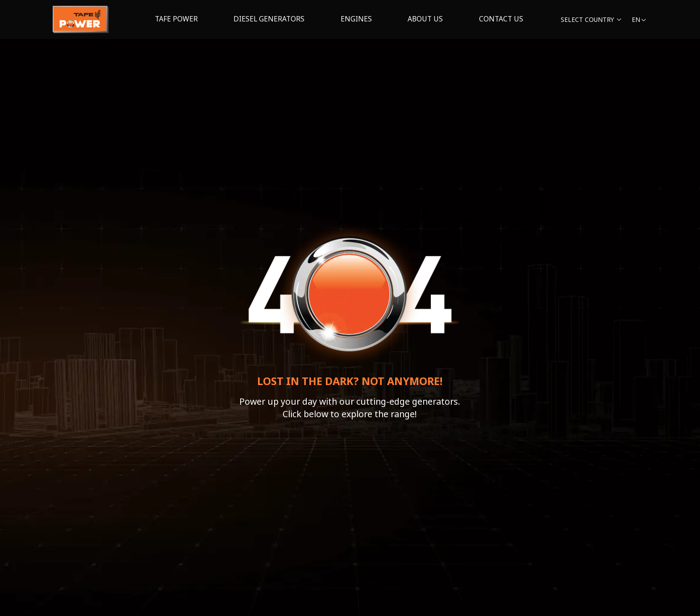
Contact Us (501, 19)
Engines (356, 19)
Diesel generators (269, 19)
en (639, 19)
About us (425, 19)
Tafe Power (176, 19)
